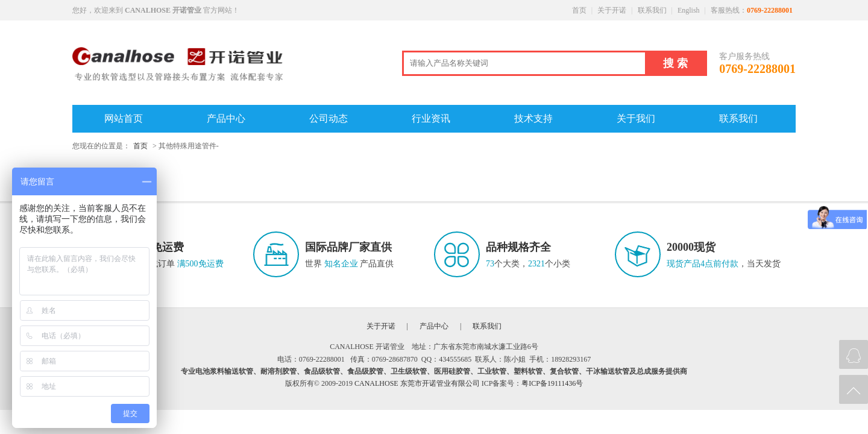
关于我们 (636, 118)
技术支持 (533, 118)
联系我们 (652, 10)
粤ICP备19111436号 (552, 383)
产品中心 (226, 118)
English (689, 10)
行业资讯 (431, 118)
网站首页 (124, 118)
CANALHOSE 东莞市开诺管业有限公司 (417, 383)
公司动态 (329, 118)
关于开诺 (612, 10)
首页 (579, 10)
